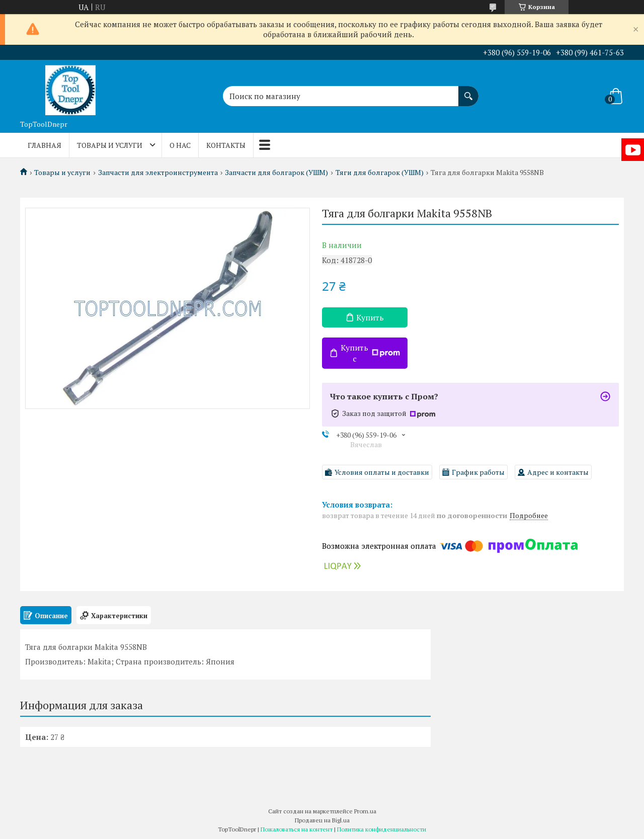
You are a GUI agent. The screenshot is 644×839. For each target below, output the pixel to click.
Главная (45, 145)
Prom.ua (365, 811)
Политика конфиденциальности (382, 829)
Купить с (370, 353)
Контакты (226, 145)
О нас (180, 145)
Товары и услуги (110, 145)
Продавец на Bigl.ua (322, 820)
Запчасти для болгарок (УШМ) (276, 173)
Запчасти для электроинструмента (158, 173)
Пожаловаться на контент (297, 829)
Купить (370, 317)
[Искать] (468, 91)
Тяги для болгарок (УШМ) (380, 173)
